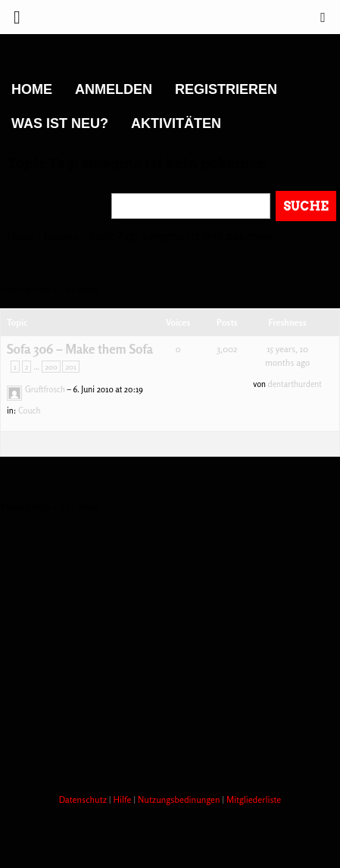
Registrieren (226, 89)
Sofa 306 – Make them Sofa (80, 349)
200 (51, 367)
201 (70, 367)
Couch (30, 411)
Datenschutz (84, 799)
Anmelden (114, 89)
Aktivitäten (176, 123)
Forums (61, 236)
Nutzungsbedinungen (180, 799)
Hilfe (123, 799)
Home (32, 89)
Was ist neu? (60, 123)
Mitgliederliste (254, 799)
